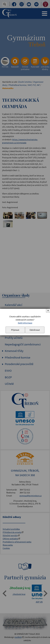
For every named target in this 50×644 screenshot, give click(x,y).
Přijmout (15, 330)
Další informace (25, 323)
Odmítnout (35, 330)
